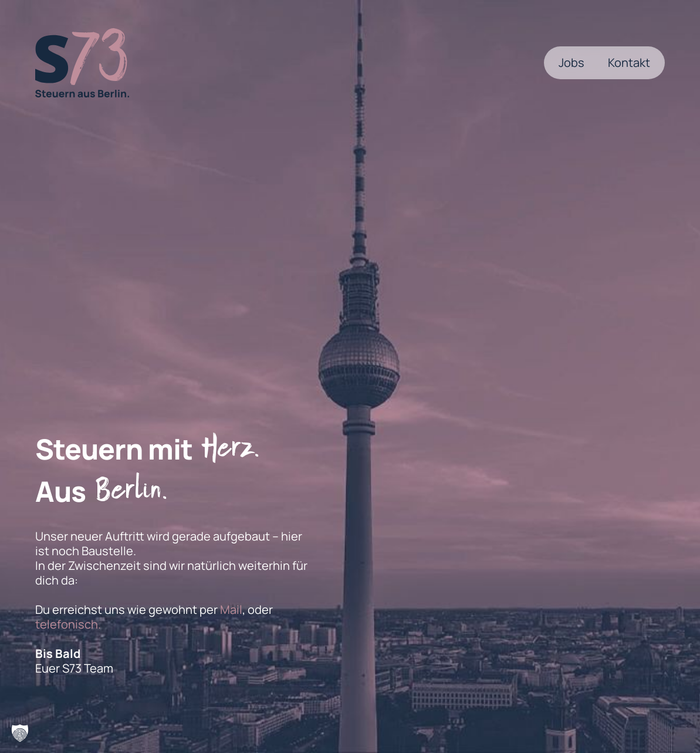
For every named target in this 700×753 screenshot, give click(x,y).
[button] (20, 733)
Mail (231, 610)
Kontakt (629, 63)
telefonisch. (68, 624)
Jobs (572, 63)
